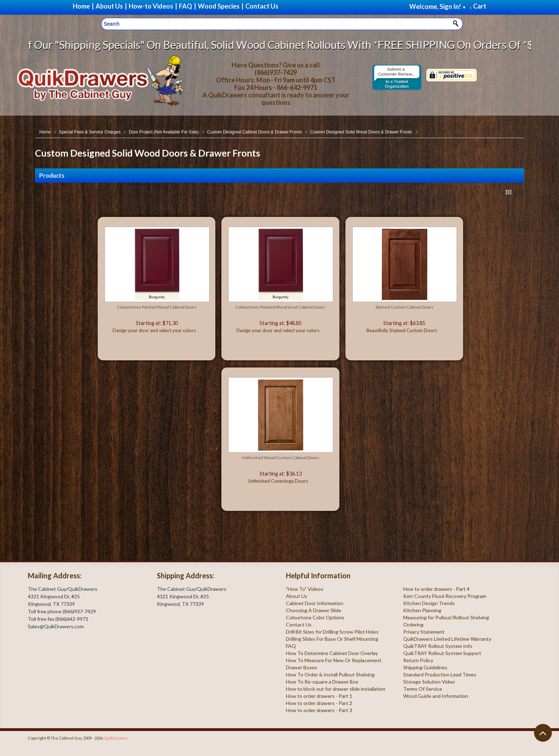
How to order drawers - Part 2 (319, 703)
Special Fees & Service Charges (90, 132)
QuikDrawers (116, 738)
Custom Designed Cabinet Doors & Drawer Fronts (255, 132)
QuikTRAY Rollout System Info (438, 646)
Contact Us (299, 625)
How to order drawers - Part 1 (319, 696)
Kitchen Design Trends (429, 603)
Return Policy (418, 660)
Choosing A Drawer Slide (314, 610)
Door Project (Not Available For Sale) (164, 132)
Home (45, 132)
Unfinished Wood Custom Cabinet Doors (281, 458)
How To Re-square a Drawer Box (322, 682)
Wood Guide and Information (436, 696)
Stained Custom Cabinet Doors (404, 307)
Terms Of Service (423, 689)
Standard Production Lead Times (440, 674)
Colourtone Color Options (315, 617)
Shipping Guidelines (425, 667)
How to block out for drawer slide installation (336, 689)
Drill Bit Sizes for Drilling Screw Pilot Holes (332, 632)
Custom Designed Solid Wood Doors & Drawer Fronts (361, 132)
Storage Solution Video (429, 682)
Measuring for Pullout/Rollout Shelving (446, 617)
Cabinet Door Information (315, 603)
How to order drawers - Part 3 (319, 710)
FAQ (291, 646)
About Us (297, 596)
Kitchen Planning (422, 610)
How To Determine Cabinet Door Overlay (332, 653)
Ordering (413, 625)
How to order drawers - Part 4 (436, 589)
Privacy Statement (424, 632)
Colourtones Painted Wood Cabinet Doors (157, 307)
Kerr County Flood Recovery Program (445, 596)
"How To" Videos (305, 589)
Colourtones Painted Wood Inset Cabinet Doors (280, 307)
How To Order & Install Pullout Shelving (330, 674)
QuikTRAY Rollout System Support (442, 653)
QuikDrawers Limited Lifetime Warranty (447, 639)
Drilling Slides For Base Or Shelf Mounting (332, 639)
